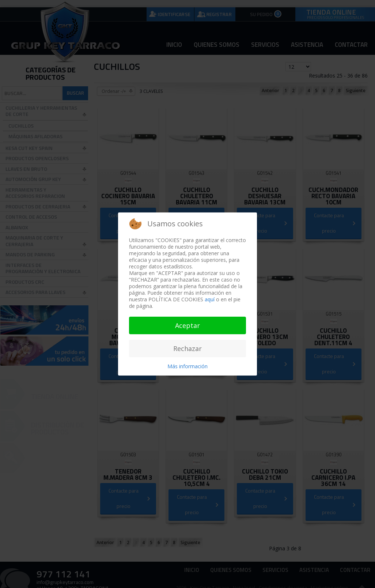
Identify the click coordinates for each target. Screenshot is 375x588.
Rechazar (187, 348)
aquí (210, 299)
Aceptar (187, 325)
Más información (187, 366)
